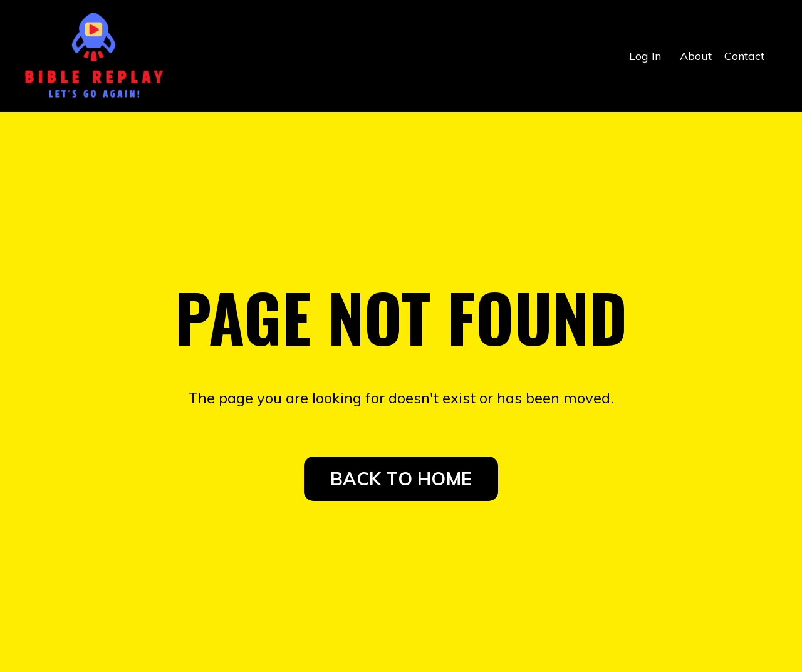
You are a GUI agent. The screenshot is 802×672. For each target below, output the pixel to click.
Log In (645, 56)
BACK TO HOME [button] (401, 478)
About (696, 56)
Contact (744, 56)
